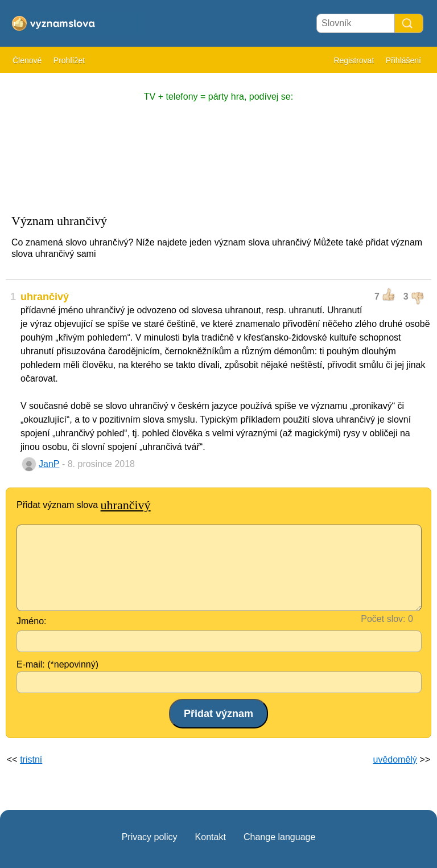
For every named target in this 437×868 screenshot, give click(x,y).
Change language (279, 837)
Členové (27, 60)
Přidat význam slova (84, 505)
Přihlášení (403, 60)
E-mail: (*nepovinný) (57, 664)
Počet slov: (383, 619)
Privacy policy (150, 837)
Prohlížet (69, 60)
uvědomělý (395, 759)
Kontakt (211, 837)
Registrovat (354, 60)
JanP (49, 464)
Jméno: (31, 621)
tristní (31, 759)
